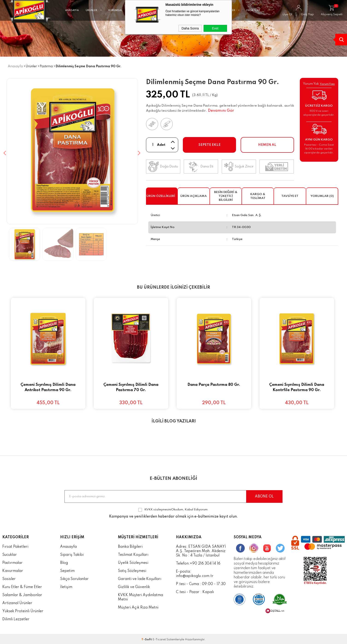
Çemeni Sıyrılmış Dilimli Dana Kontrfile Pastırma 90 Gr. (297, 387)
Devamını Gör (221, 111)
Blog (64, 562)
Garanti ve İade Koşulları (140, 578)
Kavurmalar (13, 570)
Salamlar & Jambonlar (22, 594)
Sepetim (67, 570)
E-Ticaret (159, 638)
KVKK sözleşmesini (158, 508)
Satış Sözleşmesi (132, 570)
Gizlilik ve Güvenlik (134, 586)
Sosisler (9, 578)
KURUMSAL (118, 22)
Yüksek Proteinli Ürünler (23, 610)
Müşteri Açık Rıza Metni (138, 606)
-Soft (147, 638)
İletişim (66, 586)
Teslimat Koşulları (133, 553)
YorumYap (327, 84)
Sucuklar (10, 553)
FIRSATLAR (253, 22)
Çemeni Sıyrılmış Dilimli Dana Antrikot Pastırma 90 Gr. (48, 387)
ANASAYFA (72, 22)
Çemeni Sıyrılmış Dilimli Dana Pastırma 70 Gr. (131, 387)
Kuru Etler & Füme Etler (22, 586)
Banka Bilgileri (130, 545)
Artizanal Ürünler (17, 602)
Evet (215, 28)
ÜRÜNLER (94, 22)
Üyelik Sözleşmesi (133, 562)
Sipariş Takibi (72, 553)
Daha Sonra (190, 28)
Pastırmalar (12, 562)
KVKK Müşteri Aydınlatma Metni (140, 596)
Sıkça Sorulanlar (74, 578)
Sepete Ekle (210, 145)
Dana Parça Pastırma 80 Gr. (214, 385)
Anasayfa (68, 545)
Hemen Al (267, 145)
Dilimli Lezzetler (16, 618)
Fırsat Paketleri (15, 545)
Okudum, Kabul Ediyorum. (173, 508)
